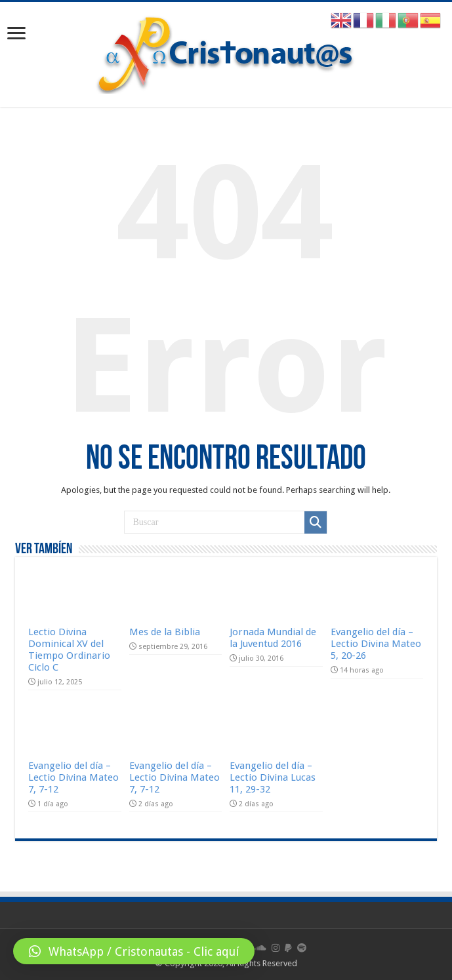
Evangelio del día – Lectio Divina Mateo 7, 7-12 (73, 777)
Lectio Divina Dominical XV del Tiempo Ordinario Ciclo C (69, 650)
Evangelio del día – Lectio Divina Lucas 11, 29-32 (273, 777)
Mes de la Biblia (165, 632)
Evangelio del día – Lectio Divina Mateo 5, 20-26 (376, 644)
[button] (134, 951)
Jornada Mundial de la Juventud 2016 (273, 638)
